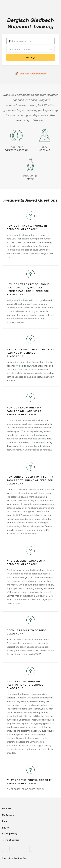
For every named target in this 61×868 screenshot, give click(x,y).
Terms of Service (11, 840)
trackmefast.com (28, 235)
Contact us (8, 815)
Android (20, 366)
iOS (30, 366)
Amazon (38, 442)
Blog (4, 821)
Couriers (6, 809)
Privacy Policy (10, 834)
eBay (49, 442)
